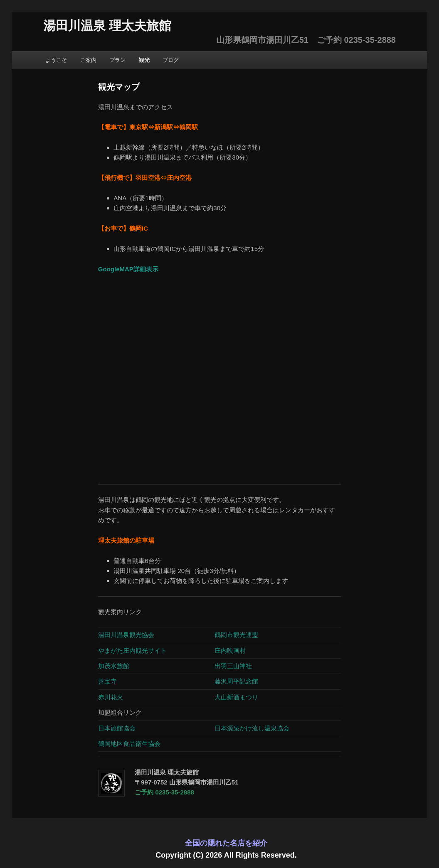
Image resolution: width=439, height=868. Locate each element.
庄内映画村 (230, 650)
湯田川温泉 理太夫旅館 (107, 26)
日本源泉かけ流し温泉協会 (252, 728)
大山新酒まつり (236, 697)
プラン (117, 60)
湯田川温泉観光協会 (126, 635)
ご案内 (88, 60)
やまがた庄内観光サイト (132, 650)
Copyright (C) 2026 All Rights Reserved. (226, 855)
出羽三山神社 (233, 666)
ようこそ (56, 60)
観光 (144, 60)
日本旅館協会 (117, 728)
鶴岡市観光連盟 (236, 635)
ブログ (171, 60)
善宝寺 (107, 681)
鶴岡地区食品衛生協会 (129, 744)
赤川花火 (111, 697)
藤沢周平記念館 (236, 681)
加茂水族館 (115, 666)
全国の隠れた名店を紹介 (226, 843)
